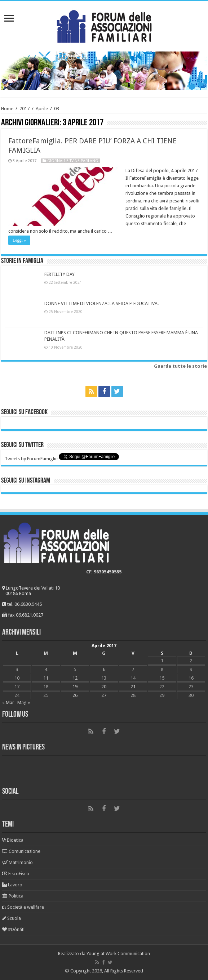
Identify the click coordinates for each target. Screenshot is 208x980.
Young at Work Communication (118, 954)
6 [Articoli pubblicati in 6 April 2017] (104, 669)
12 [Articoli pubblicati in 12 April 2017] (75, 678)
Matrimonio (17, 862)
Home (7, 109)
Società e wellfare (23, 907)
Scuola (12, 918)
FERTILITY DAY (59, 274)
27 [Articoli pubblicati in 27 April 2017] (104, 695)
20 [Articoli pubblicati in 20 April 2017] (104, 687)
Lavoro (12, 885)
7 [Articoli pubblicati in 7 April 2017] (133, 669)
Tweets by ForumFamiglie (31, 459)
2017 (25, 109)
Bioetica (13, 840)
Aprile (42, 109)
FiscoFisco (16, 874)
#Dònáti (13, 929)
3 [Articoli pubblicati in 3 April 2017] (17, 669)
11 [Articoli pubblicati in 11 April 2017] (46, 678)
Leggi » (19, 240)
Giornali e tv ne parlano (73, 161)
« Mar (8, 702)
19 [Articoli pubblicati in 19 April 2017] (75, 687)
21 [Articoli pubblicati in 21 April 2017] (133, 687)
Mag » (24, 702)
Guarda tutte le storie (180, 366)
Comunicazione (21, 851)
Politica (13, 896)
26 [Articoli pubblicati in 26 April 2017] (75, 695)
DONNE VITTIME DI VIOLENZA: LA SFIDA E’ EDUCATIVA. (101, 303)
